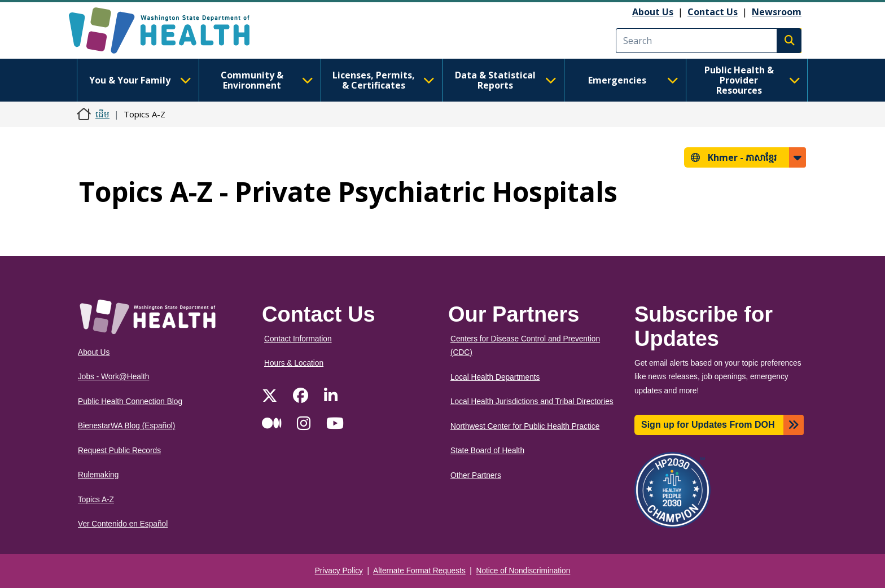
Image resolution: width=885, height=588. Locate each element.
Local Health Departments (495, 377)
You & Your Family (140, 80)
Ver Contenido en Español (123, 524)
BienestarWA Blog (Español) (126, 426)
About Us (653, 12)
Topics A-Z (96, 500)
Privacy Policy (339, 571)
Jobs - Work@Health (113, 377)
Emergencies (633, 80)
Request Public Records (119, 451)
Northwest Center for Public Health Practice (525, 426)
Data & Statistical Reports (506, 80)
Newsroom (777, 12)
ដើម (102, 114)
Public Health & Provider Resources (752, 80)
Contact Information (298, 339)
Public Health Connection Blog (130, 401)
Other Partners (476, 475)
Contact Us (713, 12)
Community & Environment (267, 80)
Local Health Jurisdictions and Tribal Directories (532, 401)
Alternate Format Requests (419, 571)
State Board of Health (487, 451)
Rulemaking (98, 475)
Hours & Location (294, 363)
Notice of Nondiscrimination (523, 571)
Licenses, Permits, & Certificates (384, 80)
